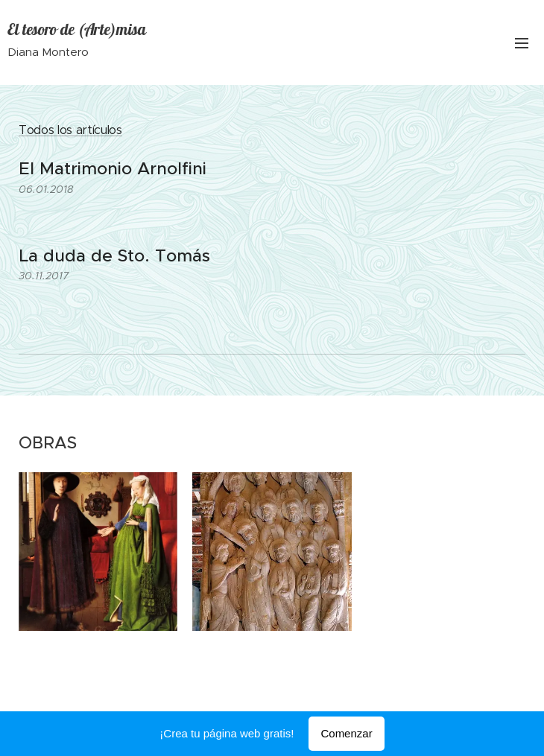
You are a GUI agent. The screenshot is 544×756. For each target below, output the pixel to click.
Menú (522, 43)
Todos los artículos (70, 130)
